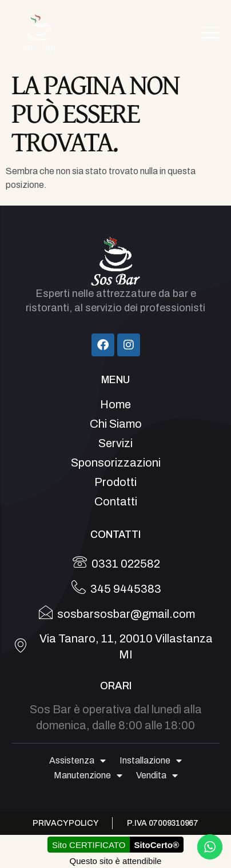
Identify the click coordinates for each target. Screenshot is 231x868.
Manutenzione (88, 775)
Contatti (116, 501)
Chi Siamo (116, 424)
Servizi (115, 443)
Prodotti (115, 482)
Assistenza (77, 761)
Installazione (151, 761)
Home (115, 404)
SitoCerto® (156, 845)
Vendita (157, 775)
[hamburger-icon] (210, 33)
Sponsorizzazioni (116, 463)
